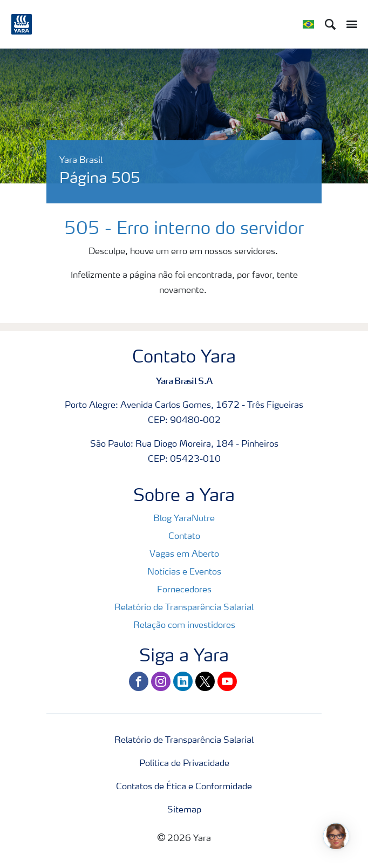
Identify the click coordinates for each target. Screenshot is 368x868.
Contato (184, 537)
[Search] (330, 24)
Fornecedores (184, 590)
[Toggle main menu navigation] (349, 24)
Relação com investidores (184, 626)
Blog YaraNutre (184, 519)
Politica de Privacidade (184, 764)
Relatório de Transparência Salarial (184, 608)
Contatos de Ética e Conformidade (184, 787)
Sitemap (184, 810)
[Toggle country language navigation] (308, 24)
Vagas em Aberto (184, 555)
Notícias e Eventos (184, 572)
